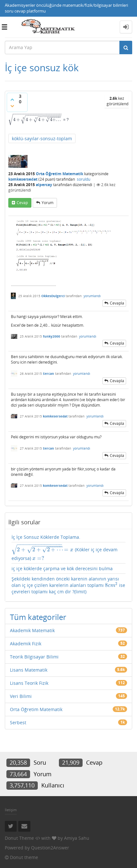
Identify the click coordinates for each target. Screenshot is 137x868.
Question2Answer (50, 848)
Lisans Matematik (29, 670)
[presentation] (35, 120)
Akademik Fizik (26, 644)
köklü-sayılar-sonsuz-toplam (42, 138)
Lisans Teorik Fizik (29, 683)
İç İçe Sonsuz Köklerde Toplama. (46, 537)
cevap (22, 203)
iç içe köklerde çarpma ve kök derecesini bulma (62, 568)
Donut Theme (19, 838)
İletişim (11, 810)
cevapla (117, 303)
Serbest (18, 722)
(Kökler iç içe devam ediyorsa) (64, 553)
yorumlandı (92, 296)
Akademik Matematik (32, 630)
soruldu (84, 179)
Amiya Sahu (77, 838)
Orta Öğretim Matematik (60, 174)
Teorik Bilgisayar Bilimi (34, 657)
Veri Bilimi (21, 696)
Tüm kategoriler (38, 617)
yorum (48, 203)
